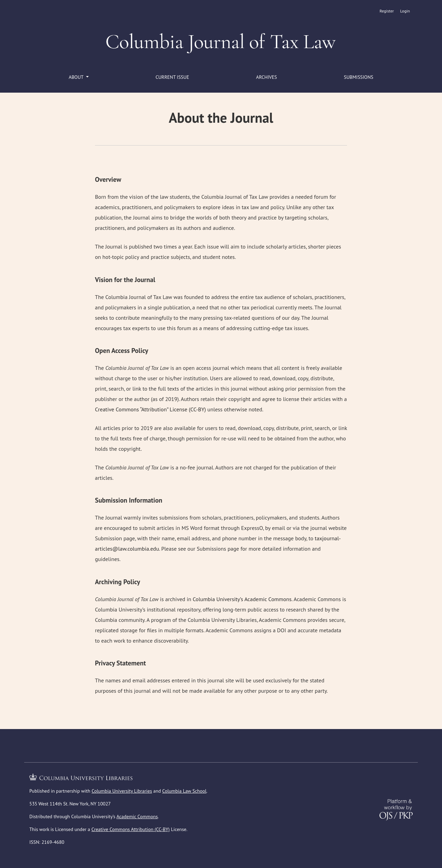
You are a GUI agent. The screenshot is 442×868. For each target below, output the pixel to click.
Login (405, 11)
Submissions (359, 77)
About (77, 77)
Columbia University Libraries (122, 791)
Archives (267, 77)
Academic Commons (137, 816)
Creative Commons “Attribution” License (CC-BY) (150, 409)
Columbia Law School (184, 791)
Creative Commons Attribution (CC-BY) (131, 829)
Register (387, 11)
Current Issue (172, 77)
